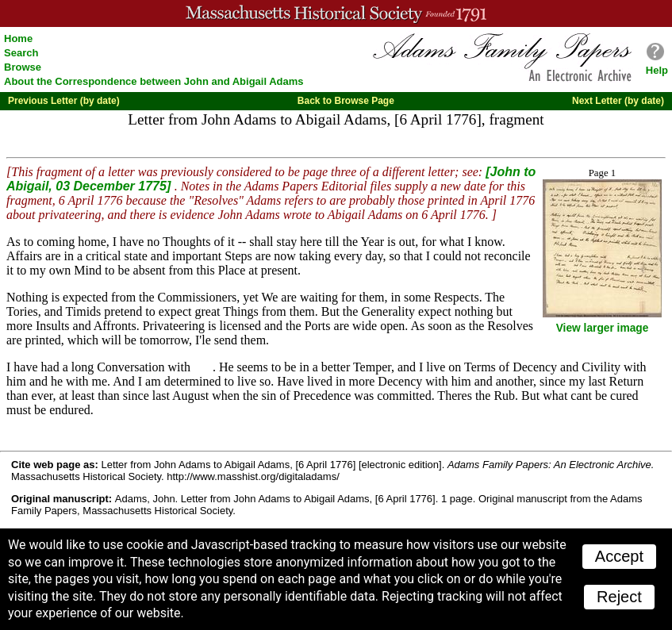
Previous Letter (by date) (64, 101)
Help (657, 70)
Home (18, 38)
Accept (619, 556)
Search (21, 53)
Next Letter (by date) (618, 101)
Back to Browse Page (346, 101)
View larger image (603, 328)
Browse (23, 67)
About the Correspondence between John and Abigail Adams (154, 81)
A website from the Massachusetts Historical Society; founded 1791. (336, 13)
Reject (619, 597)
